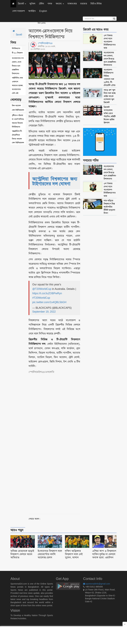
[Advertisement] (63, 440)
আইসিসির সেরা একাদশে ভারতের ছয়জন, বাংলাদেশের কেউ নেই (18, 85)
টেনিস (41, 4)
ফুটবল (32, 4)
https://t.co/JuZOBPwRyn (47, 293)
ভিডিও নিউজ (96, 4)
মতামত (84, 4)
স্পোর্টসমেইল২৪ (45, 43)
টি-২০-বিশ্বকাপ (17, 53)
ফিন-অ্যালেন (16, 106)
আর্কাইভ (32, 11)
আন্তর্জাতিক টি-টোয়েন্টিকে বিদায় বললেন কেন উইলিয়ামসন (18, 137)
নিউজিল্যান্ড (16, 48)
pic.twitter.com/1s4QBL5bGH (49, 302)
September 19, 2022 (44, 312)
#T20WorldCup (41, 298)
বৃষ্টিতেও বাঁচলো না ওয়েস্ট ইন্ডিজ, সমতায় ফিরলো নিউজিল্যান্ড (18, 121)
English (43, 11)
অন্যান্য (60, 4)
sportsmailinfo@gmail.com (97, 584)
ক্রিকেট (22, 4)
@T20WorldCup (42, 289)
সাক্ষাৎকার (72, 4)
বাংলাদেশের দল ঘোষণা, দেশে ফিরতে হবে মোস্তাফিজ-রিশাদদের (18, 66)
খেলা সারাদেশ (18, 11)
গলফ (50, 4)
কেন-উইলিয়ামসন (18, 110)
